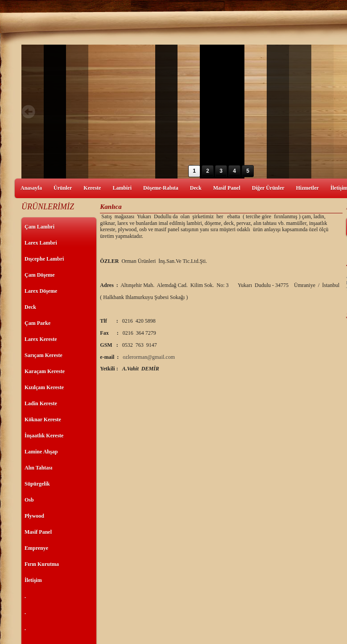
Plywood (34, 516)
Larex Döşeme (41, 291)
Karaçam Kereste (45, 371)
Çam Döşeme (40, 275)
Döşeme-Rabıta (161, 188)
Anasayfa (31, 188)
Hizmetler (308, 188)
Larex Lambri (41, 243)
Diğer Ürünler (268, 188)
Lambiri (122, 188)
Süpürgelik (37, 484)
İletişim (33, 580)
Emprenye (36, 548)
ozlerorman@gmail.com (149, 357)
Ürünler (63, 188)
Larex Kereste (41, 339)
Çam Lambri (39, 227)
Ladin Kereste (41, 403)
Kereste (92, 188)
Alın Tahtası (38, 468)
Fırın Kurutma (42, 564)
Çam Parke (37, 323)
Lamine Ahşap (41, 452)
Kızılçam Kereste (44, 387)
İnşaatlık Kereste (44, 436)
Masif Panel (227, 188)
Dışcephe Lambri (44, 259)
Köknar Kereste (43, 420)
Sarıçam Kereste (43, 355)
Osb (29, 500)
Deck (196, 188)
